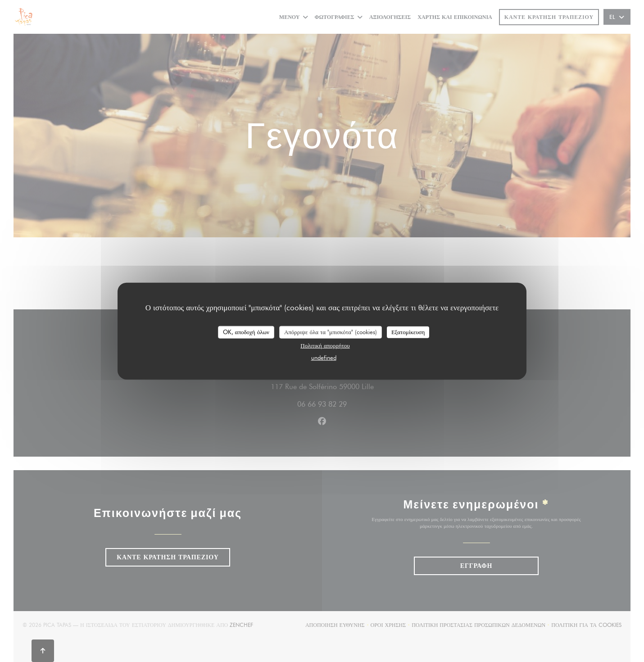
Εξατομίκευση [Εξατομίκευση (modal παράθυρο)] (408, 332)
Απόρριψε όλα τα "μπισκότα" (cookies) (331, 332)
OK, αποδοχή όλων (246, 332)
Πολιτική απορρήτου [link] (325, 345)
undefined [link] (324, 357)
